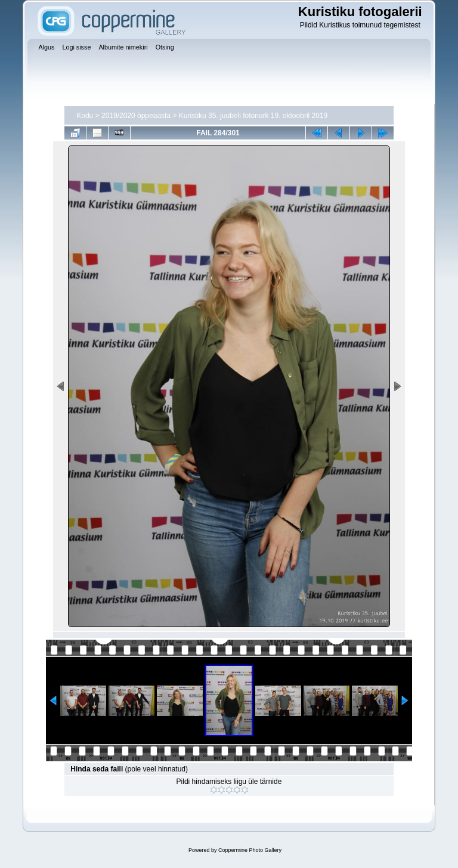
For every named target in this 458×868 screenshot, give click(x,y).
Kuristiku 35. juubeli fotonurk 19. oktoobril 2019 (253, 116)
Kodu (85, 116)
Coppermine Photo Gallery (250, 850)
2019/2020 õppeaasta (136, 116)
